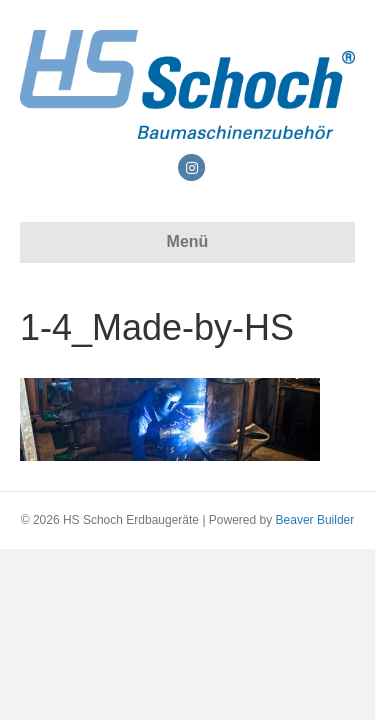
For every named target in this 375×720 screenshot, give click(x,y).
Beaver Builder (315, 520)
